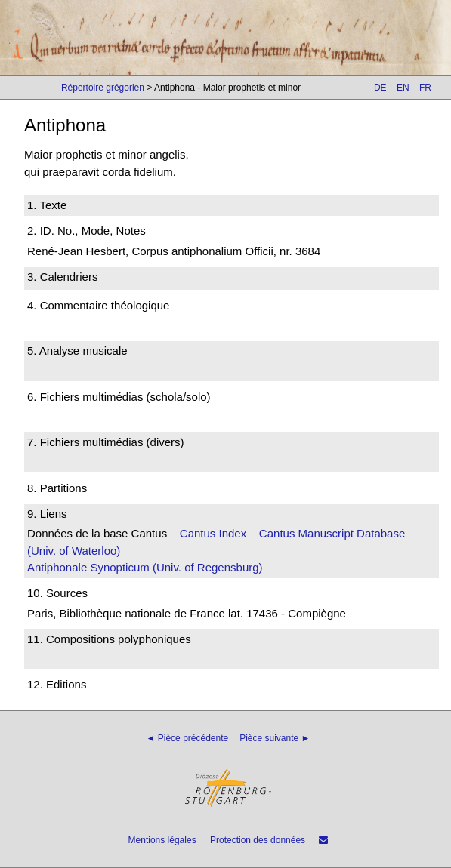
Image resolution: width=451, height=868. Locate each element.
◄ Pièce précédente (188, 738)
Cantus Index (213, 533)
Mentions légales (162, 840)
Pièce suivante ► (275, 738)
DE (380, 88)
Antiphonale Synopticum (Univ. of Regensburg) (145, 567)
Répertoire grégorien (103, 88)
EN (403, 88)
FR (425, 88)
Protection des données (258, 840)
